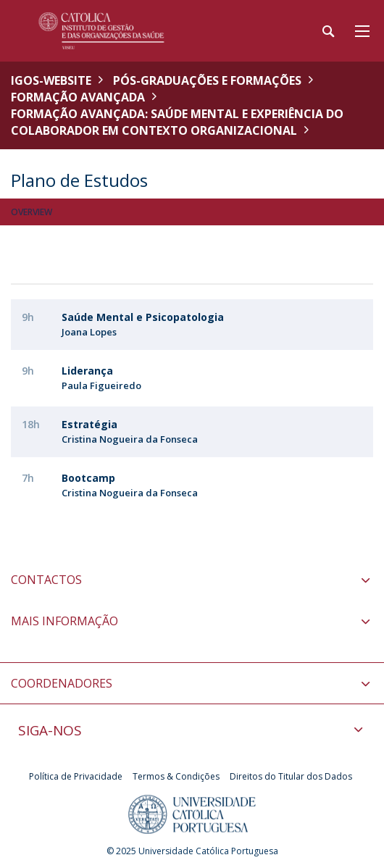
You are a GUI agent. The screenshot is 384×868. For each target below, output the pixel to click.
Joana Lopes (89, 332)
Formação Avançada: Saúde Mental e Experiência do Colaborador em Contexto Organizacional (177, 122)
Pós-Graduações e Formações (207, 80)
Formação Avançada (78, 97)
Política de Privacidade (76, 776)
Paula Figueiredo (101, 385)
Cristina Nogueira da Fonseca (130, 439)
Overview (32, 212)
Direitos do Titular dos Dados (291, 776)
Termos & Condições (176, 776)
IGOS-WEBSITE (51, 80)
